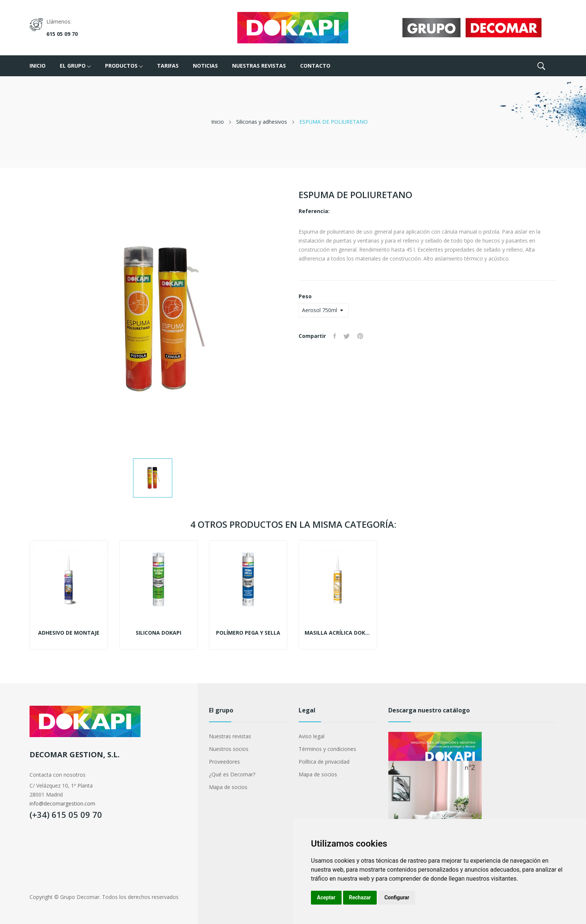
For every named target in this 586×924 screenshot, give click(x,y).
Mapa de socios (228, 787)
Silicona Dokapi (158, 633)
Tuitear (347, 336)
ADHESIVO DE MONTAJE (69, 633)
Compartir (335, 336)
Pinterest (360, 336)
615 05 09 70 (62, 34)
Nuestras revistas (230, 736)
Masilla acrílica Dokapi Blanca (338, 633)
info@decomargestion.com (62, 803)
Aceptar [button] (326, 897)
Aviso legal (311, 736)
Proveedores (224, 762)
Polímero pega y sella (248, 633)
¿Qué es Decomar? (232, 774)
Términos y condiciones (327, 749)
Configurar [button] (397, 897)
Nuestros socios (229, 749)
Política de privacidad (324, 762)
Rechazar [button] (360, 897)
